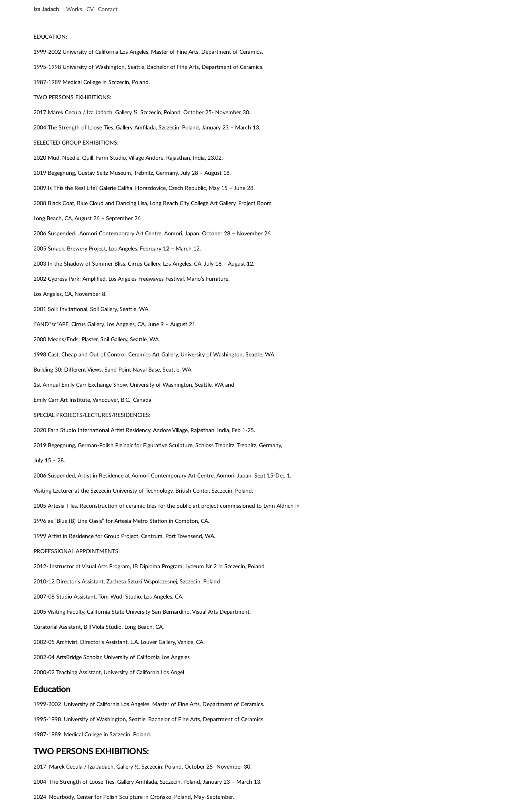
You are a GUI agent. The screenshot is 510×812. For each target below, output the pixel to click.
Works (74, 10)
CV (90, 10)
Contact (108, 10)
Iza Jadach (46, 10)
